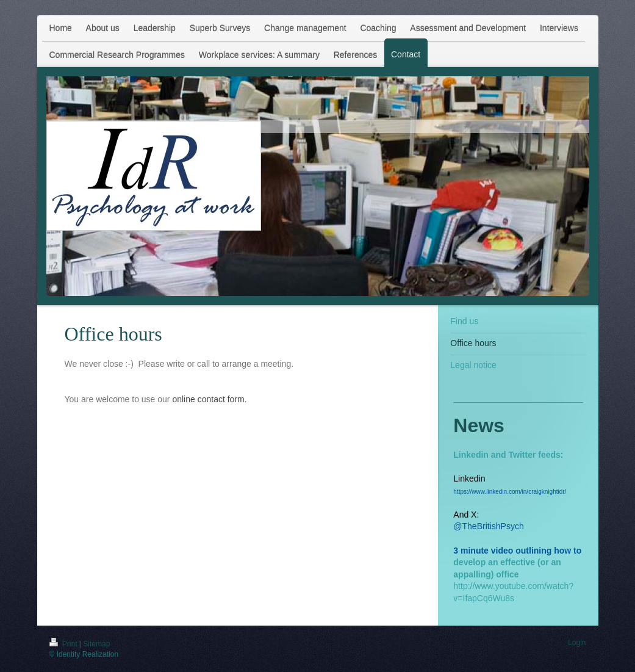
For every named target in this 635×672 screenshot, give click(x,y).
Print (64, 644)
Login (577, 643)
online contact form (208, 399)
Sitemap (96, 644)
